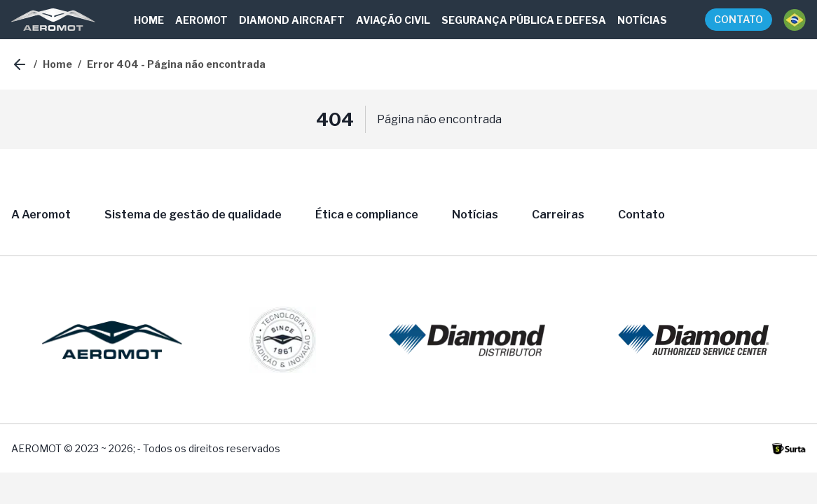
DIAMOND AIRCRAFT (292, 20)
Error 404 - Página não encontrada (176, 64)
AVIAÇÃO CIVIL (393, 20)
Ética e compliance (367, 215)
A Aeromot (41, 215)
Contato (641, 215)
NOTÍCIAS (642, 20)
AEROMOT (201, 20)
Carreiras (558, 215)
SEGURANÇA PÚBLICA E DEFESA (524, 20)
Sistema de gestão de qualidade (193, 215)
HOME (149, 20)
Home (57, 64)
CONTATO (739, 19)
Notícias (475, 215)
